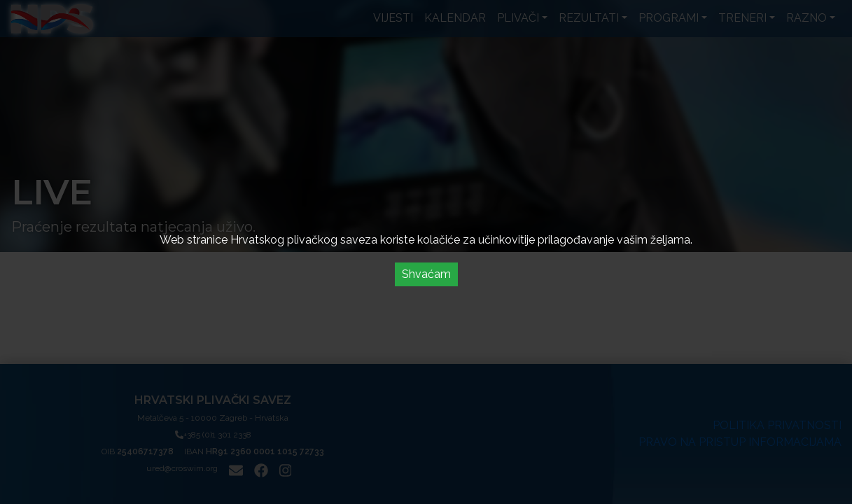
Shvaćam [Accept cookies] (426, 274)
